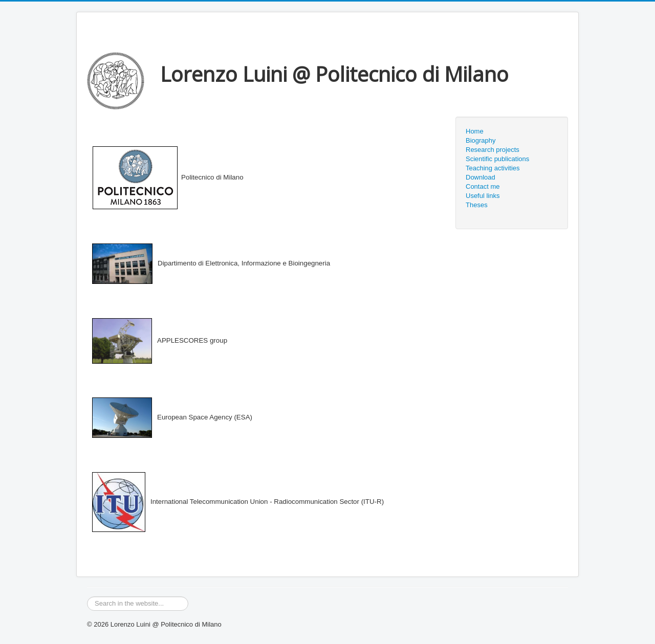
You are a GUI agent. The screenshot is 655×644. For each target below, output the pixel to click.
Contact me (483, 186)
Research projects (493, 150)
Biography (481, 140)
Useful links (483, 196)
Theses (477, 205)
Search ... (87, 597)
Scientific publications (497, 159)
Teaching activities (493, 168)
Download (481, 177)
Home (475, 131)
